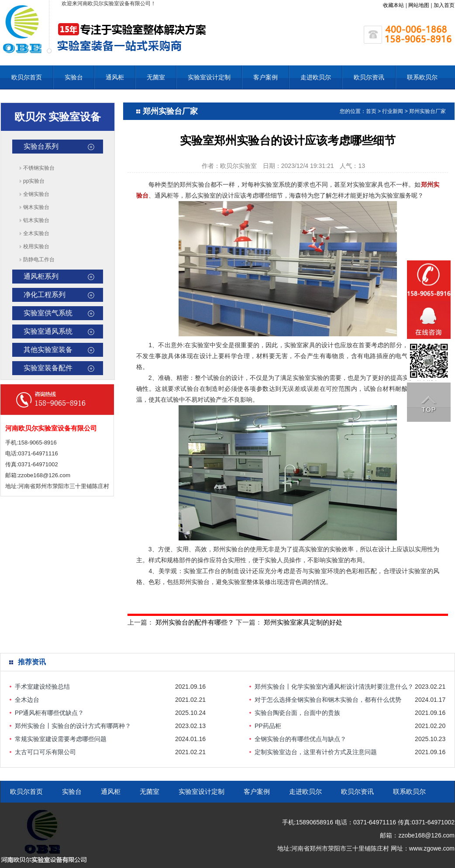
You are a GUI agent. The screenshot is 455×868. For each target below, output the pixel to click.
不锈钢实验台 (39, 168)
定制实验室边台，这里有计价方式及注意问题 (316, 752)
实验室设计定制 (209, 77)
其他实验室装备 (48, 350)
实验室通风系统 (48, 331)
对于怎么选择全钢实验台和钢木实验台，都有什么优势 (328, 700)
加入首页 (444, 5)
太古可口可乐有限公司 (45, 752)
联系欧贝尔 (422, 77)
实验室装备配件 (48, 368)
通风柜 (115, 77)
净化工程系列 (45, 295)
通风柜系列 (41, 276)
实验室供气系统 (48, 313)
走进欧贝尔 (316, 77)
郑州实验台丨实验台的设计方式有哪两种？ (73, 726)
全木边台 (27, 700)
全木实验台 (36, 233)
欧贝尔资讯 (369, 77)
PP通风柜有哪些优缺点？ (50, 713)
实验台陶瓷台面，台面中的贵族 (297, 713)
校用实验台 (36, 246)
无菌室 (156, 77)
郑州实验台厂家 (427, 111)
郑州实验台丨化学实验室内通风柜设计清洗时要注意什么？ (334, 687)
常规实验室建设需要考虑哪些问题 (61, 739)
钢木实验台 (36, 207)
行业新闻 (393, 111)
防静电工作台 (39, 260)
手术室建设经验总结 (42, 687)
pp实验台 (34, 181)
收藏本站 (393, 5)
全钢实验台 (36, 194)
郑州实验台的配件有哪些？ (195, 622)
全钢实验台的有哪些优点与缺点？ (300, 739)
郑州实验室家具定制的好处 (303, 622)
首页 (371, 111)
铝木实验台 (36, 220)
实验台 (74, 77)
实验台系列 (41, 146)
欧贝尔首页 (27, 77)
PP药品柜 (268, 726)
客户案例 (265, 77)
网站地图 (419, 5)
